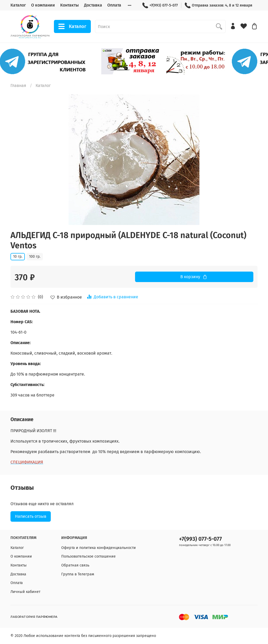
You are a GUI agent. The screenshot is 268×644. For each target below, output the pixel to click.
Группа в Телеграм (78, 574)
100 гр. (35, 257)
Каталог (18, 5)
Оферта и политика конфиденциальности (99, 548)
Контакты (69, 5)
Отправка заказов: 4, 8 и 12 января (219, 5)
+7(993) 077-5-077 (160, 5)
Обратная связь (75, 565)
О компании (43, 5)
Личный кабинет (25, 592)
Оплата (114, 5)
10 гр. (18, 257)
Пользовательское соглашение (88, 556)
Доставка (93, 5)
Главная (18, 86)
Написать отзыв (31, 516)
